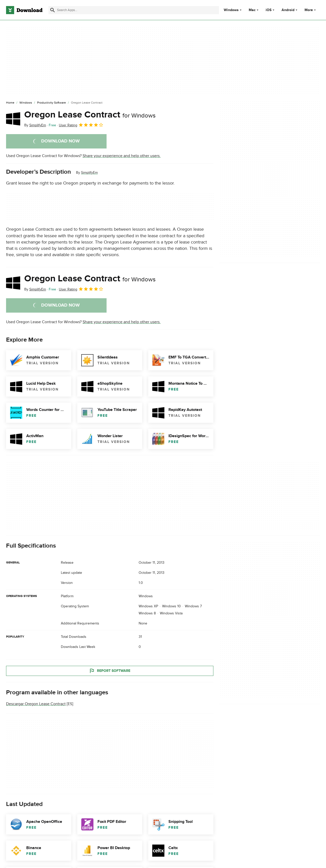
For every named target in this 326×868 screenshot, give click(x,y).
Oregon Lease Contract (90, 115)
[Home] (10, 103)
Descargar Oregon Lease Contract (36, 704)
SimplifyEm (89, 173)
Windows (231, 10)
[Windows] (26, 103)
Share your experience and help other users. (122, 156)
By (35, 125)
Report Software (110, 671)
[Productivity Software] (52, 103)
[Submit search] (53, 10)
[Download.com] (24, 10)
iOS (269, 10)
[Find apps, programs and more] (134, 10)
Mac (252, 10)
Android (288, 10)
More (311, 10)
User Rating (81, 125)
